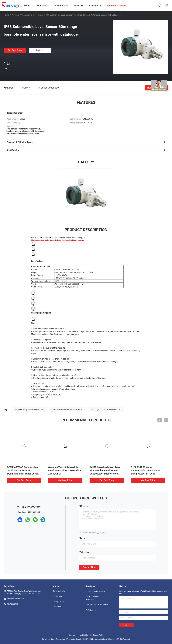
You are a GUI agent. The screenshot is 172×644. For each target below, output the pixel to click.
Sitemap (72, 635)
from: (83, 538)
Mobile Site (84, 635)
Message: (84, 506)
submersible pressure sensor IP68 (30, 410)
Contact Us (57, 607)
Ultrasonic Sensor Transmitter (97, 605)
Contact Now (89, 567)
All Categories (91, 610)
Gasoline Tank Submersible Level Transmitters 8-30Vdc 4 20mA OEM (65, 470)
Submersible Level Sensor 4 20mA (68, 410)
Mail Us (40, 50)
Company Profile (59, 591)
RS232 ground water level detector (106, 410)
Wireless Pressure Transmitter (93, 598)
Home (6, 15)
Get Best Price (15, 50)
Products (15, 15)
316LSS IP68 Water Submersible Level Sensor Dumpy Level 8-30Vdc (145, 470)
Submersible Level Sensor (32, 15)
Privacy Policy (98, 635)
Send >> (126, 625)
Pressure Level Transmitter (96, 591)
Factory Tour (58, 596)
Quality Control (58, 602)
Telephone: (85, 552)
